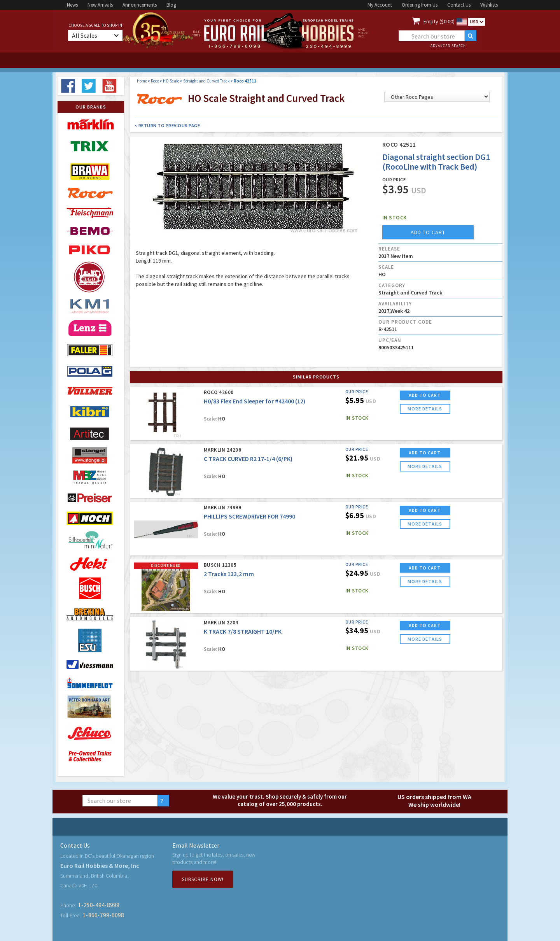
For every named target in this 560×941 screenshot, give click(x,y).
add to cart (428, 232)
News (72, 5)
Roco (155, 81)
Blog (171, 5)
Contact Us (459, 5)
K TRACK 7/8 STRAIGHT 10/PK (243, 631)
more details (425, 409)
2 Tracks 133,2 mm (229, 574)
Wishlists (489, 5)
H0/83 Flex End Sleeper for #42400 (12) (255, 401)
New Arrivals (100, 5)
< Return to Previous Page (167, 125)
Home (142, 81)
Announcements (140, 5)
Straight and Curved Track (206, 81)
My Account (380, 5)
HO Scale (171, 81)
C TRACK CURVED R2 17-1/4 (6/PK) (248, 459)
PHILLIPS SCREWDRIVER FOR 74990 (249, 516)
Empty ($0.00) (439, 21)
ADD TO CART (425, 395)
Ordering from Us (420, 5)
